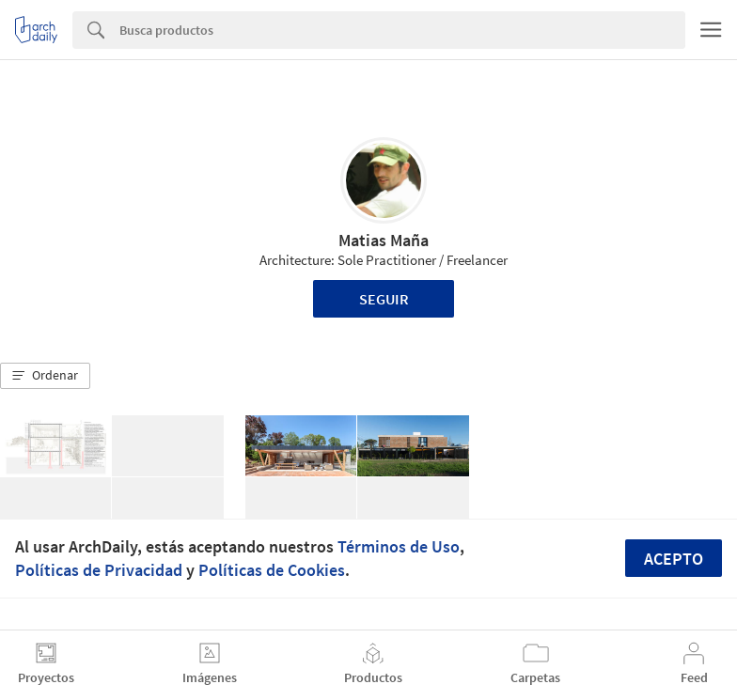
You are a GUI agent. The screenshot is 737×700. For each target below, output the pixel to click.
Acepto (674, 559)
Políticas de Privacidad (99, 570)
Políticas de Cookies (272, 570)
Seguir (384, 299)
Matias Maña (384, 240)
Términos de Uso (399, 546)
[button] (45, 376)
